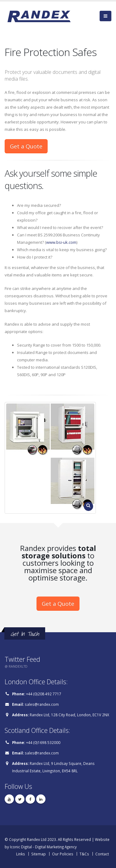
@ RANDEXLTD (16, 666)
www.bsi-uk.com (61, 242)
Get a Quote (26, 146)
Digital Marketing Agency (56, 847)
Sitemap (39, 854)
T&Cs (84, 854)
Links (21, 854)
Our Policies (63, 854)
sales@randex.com (42, 704)
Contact (102, 854)
